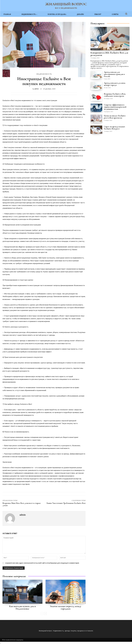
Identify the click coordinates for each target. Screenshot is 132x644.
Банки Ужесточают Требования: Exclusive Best (66, 503)
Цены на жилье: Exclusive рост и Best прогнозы (115, 117)
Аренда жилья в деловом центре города (115, 84)
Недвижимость (44, 74)
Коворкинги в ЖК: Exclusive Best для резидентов (109, 54)
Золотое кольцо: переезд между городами (66, 608)
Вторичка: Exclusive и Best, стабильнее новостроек (115, 95)
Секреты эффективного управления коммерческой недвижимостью (115, 107)
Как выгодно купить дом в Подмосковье (23, 608)
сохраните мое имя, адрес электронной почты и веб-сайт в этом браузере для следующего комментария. (42, 563)
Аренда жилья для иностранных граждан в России (114, 74)
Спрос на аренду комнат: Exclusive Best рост (115, 128)
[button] (126, 14)
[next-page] (45, 614)
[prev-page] (42, 614)
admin (37, 89)
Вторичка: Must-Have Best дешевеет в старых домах (22, 504)
